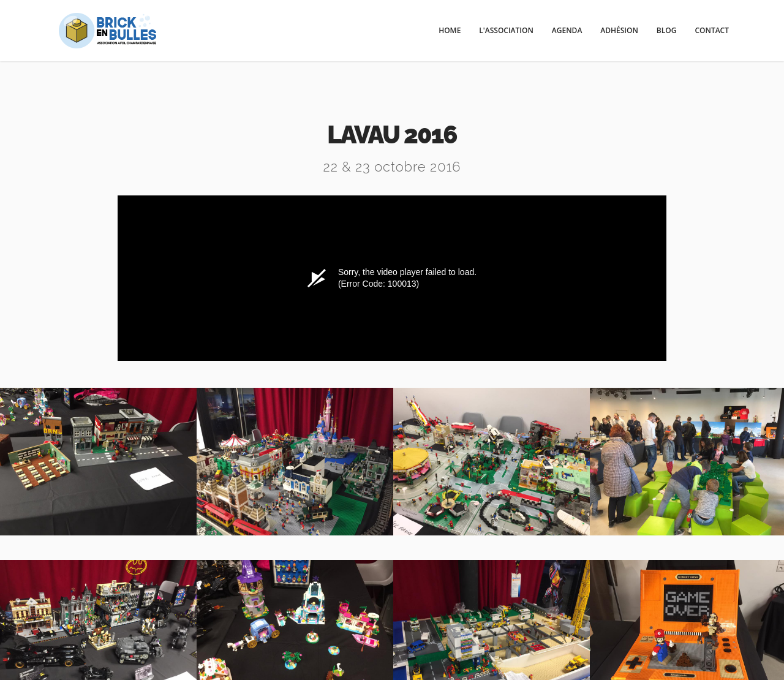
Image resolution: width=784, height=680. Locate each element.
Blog (667, 30)
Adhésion (619, 30)
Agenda (567, 30)
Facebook (392, 596)
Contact (712, 30)
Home (450, 30)
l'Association (506, 30)
